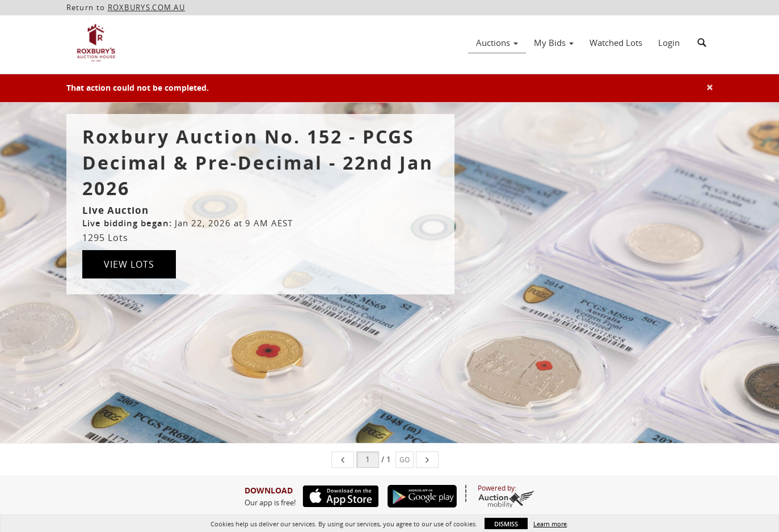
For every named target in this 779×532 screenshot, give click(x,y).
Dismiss (506, 524)
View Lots (129, 264)
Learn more (550, 524)
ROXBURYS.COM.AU (147, 7)
